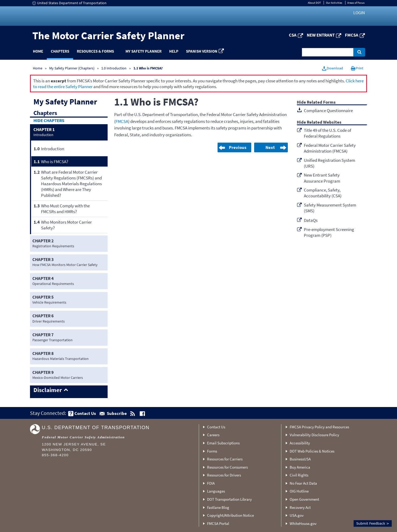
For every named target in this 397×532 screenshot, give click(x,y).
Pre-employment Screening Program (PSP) (329, 232)
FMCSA (352, 35)
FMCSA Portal (218, 523)
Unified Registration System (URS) (330, 163)
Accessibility (300, 443)
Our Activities (334, 3)
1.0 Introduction (114, 68)
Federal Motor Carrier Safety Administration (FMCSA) (330, 148)
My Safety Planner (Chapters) (72, 68)
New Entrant (321, 35)
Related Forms (321, 102)
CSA (293, 35)
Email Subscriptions (223, 443)
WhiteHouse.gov (303, 523)
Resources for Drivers (224, 475)
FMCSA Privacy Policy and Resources (319, 427)
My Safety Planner (144, 51)
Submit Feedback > (373, 523)
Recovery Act (300, 507)
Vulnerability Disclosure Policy (314, 435)
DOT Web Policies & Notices (312, 451)
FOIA (211, 483)
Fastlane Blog (218, 507)
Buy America (300, 467)
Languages (216, 491)
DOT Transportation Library (229, 499)
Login (359, 13)
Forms (212, 451)
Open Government (304, 499)
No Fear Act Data (303, 483)
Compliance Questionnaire (328, 111)
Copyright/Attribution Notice (230, 515)
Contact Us (216, 427)
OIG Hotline (299, 491)
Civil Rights (299, 475)
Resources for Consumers (227, 467)
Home (38, 51)
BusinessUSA (300, 459)
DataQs (311, 220)
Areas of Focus (356, 3)
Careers (213, 435)
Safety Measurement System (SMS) (330, 208)
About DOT (314, 3)
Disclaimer (48, 390)
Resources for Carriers (225, 459)
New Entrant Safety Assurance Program (322, 178)
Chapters (60, 51)
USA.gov (297, 515)
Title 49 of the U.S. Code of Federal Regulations (328, 133)
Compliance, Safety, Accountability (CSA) (323, 193)
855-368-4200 (55, 455)
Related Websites (324, 122)
